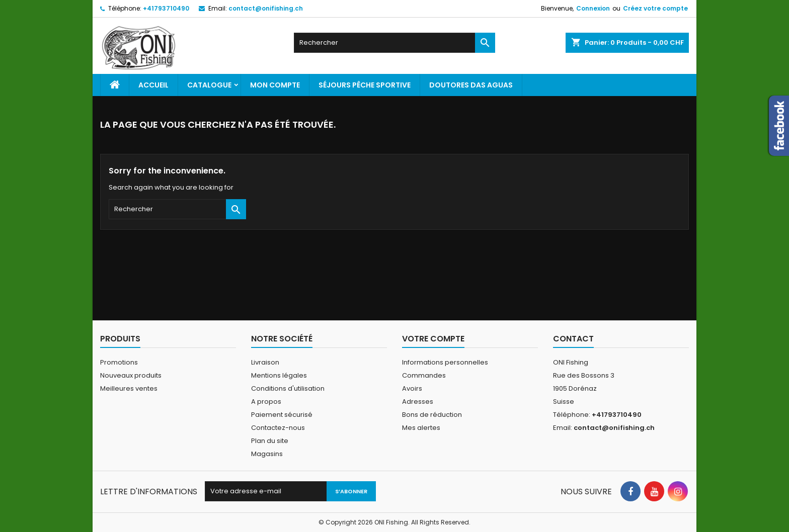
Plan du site (270, 441)
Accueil (153, 85)
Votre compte (433, 339)
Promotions (119, 362)
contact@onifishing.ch (266, 8)
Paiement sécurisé (282, 415)
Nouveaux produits (131, 375)
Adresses (418, 402)
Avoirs (412, 388)
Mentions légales (279, 375)
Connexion (593, 8)
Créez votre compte (655, 8)
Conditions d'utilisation (288, 388)
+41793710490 (166, 8)
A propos (266, 402)
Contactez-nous (278, 428)
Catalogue (209, 85)
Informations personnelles (445, 362)
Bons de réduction (432, 415)
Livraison (265, 362)
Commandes (424, 375)
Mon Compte (275, 85)
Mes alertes (421, 428)
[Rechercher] (395, 43)
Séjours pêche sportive (365, 85)
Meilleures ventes (129, 388)
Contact (573, 339)
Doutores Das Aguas (471, 85)
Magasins (267, 454)
